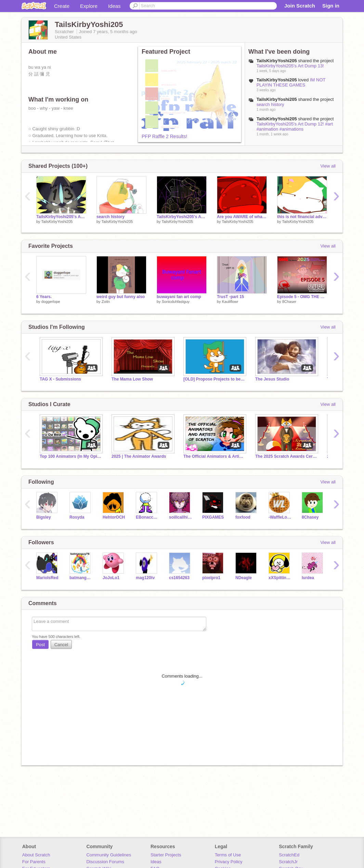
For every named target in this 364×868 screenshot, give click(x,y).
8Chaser (289, 302)
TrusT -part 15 (230, 297)
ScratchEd (289, 855)
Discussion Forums (105, 862)
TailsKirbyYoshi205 (57, 222)
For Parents (34, 862)
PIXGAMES (213, 517)
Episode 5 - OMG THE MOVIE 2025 (302, 297)
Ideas (114, 6)
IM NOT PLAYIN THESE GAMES (291, 82)
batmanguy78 (81, 578)
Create (62, 6)
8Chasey (310, 517)
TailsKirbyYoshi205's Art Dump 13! (290, 66)
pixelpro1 (211, 578)
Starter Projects (166, 855)
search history (270, 104)
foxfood (243, 517)
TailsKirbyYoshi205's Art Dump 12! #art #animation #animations (295, 126)
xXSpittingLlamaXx (280, 578)
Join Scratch (300, 6)
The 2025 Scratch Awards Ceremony (286, 456)
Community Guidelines (109, 855)
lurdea (308, 578)
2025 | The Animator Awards (139, 456)
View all (328, 166)
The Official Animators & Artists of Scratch (214, 456)
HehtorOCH (114, 517)
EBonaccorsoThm (147, 517)
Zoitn (106, 302)
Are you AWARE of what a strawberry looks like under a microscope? (242, 217)
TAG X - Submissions (60, 379)
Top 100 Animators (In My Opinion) (70, 456)
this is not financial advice (302, 217)
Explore (89, 6)
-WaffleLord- (280, 517)
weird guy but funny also (121, 297)
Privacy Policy (229, 862)
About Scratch (36, 855)
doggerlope (51, 302)
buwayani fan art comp (179, 297)
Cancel (61, 645)
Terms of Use (228, 855)
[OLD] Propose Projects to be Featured (214, 379)
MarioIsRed (47, 578)
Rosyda (77, 517)
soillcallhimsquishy (180, 517)
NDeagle (244, 578)
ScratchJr (288, 862)
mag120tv (145, 578)
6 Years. (44, 297)
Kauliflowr (230, 302)
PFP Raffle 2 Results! (164, 136)
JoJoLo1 (111, 578)
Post (40, 645)
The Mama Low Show (132, 379)
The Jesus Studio (272, 379)
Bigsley (44, 517)
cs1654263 (179, 578)
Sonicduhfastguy (176, 302)
